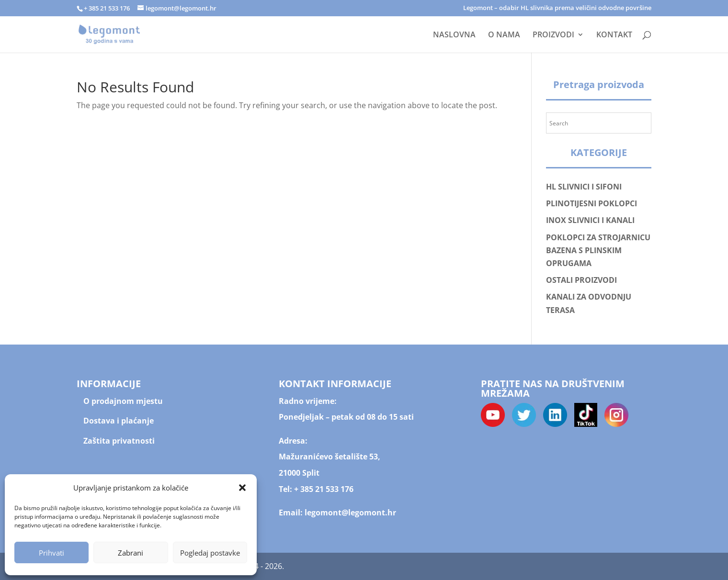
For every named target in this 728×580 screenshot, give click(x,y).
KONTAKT (614, 35)
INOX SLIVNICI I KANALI (590, 220)
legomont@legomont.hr (349, 513)
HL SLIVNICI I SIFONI (584, 187)
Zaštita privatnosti (119, 441)
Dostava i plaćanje (119, 421)
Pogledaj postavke (210, 553)
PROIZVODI (553, 35)
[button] (242, 488)
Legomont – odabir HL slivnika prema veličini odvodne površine (557, 8)
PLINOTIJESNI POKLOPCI (591, 203)
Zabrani (131, 553)
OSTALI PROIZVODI (581, 280)
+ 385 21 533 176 (324, 489)
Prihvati (51, 553)
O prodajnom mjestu (123, 401)
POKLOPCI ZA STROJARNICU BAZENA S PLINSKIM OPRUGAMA (598, 250)
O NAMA (504, 35)
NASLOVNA (454, 35)
